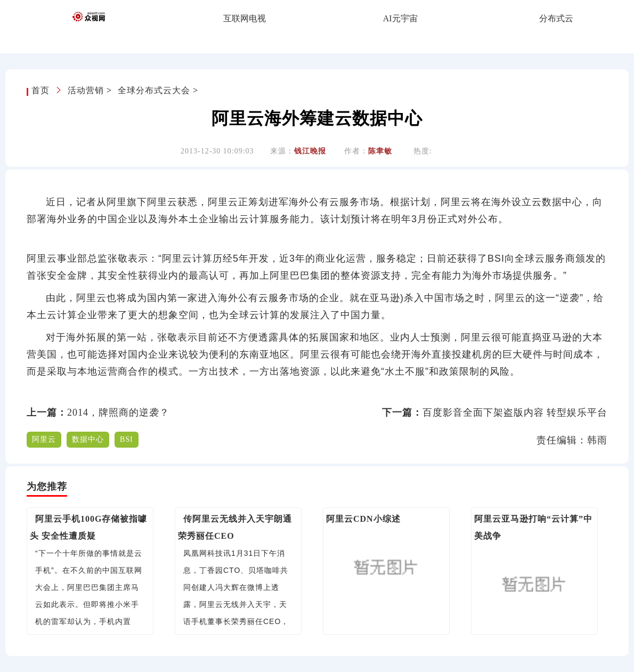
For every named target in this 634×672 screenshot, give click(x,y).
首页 (42, 90)
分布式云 (556, 18)
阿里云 (44, 439)
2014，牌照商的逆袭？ (118, 412)
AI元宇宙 (400, 18)
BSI (127, 439)
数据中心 (88, 439)
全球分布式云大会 (154, 90)
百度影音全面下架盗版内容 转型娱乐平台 (515, 412)
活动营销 (86, 90)
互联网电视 (245, 18)
